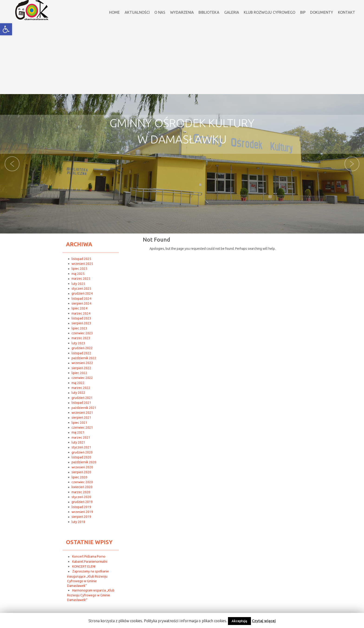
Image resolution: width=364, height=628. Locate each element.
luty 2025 (78, 284)
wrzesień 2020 (82, 467)
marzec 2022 (81, 388)
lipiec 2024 (79, 308)
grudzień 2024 (82, 293)
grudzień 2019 (82, 502)
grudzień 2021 (82, 398)
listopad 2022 (81, 353)
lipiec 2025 (79, 269)
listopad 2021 (81, 403)
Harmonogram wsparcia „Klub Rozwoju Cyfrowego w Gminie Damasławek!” (91, 595)
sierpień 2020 (81, 472)
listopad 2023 (81, 318)
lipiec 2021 (79, 423)
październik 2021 (84, 408)
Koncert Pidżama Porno (89, 556)
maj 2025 (78, 274)
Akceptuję (239, 621)
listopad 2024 (81, 299)
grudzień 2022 (82, 348)
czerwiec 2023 (82, 333)
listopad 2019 (81, 507)
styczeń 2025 (81, 289)
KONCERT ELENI (84, 566)
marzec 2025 (81, 279)
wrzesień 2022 (82, 363)
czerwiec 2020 (82, 482)
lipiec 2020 (79, 477)
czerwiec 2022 (82, 378)
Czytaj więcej (264, 621)
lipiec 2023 (79, 328)
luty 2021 (78, 442)
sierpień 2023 (81, 323)
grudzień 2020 (82, 452)
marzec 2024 (81, 313)
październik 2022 (84, 358)
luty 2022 (78, 393)
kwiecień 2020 (82, 487)
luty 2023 (78, 343)
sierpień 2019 (81, 517)
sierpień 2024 (81, 303)
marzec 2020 (81, 492)
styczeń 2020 (81, 497)
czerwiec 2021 (82, 427)
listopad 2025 (81, 259)
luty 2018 (78, 522)
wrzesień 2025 (82, 264)
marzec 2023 (81, 338)
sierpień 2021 (81, 418)
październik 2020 (84, 462)
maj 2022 (78, 383)
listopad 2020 (81, 457)
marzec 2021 (81, 437)
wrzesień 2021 (82, 413)
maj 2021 (78, 432)
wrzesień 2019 (82, 512)
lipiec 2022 (79, 373)
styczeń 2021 (81, 447)
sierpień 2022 (81, 368)
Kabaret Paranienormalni (90, 562)
